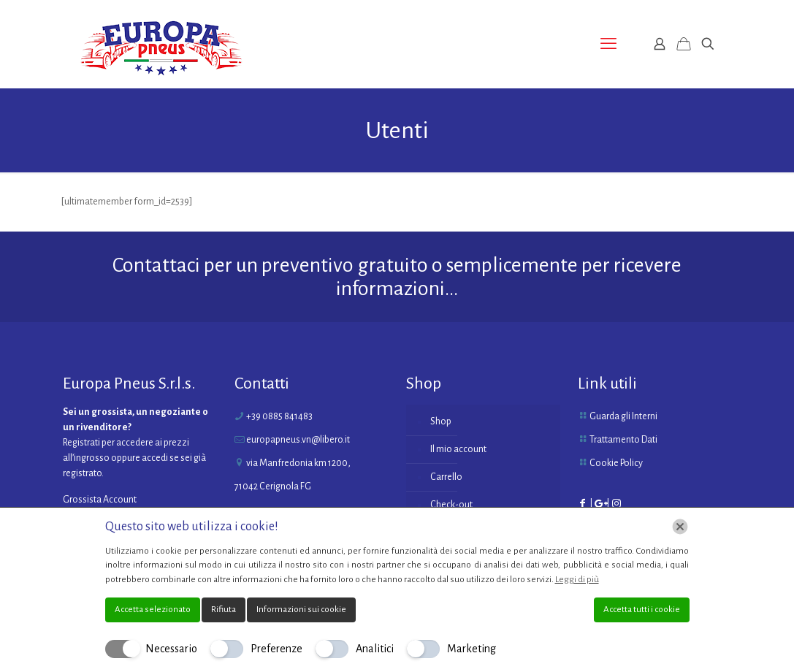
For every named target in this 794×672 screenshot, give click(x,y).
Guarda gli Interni (623, 416)
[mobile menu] (608, 44)
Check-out (451, 505)
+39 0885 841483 (279, 416)
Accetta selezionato (153, 610)
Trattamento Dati (623, 440)
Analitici (375, 649)
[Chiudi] (680, 527)
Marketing (472, 649)
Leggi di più (577, 580)
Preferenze (276, 649)
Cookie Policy (616, 463)
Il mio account (458, 449)
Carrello (446, 477)
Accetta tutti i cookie (642, 610)
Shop (441, 421)
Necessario (171, 649)
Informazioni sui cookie (301, 610)
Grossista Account (100, 500)
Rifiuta (224, 610)
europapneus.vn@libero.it (298, 440)
